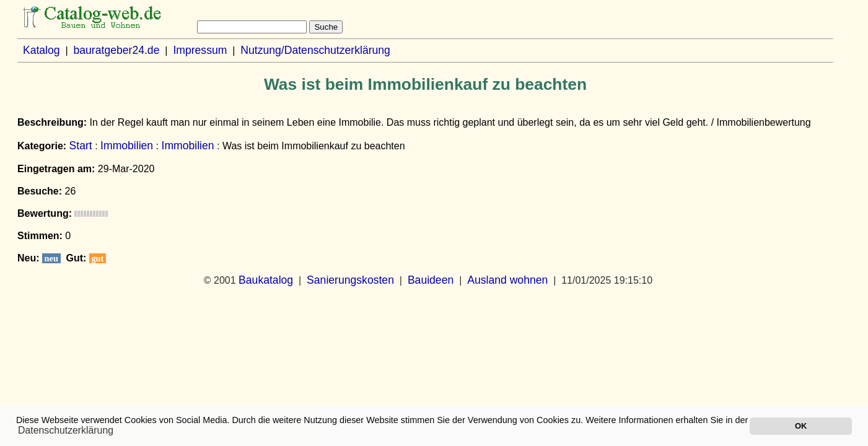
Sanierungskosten (350, 280)
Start (81, 146)
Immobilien (127, 146)
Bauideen (431, 280)
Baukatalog (266, 280)
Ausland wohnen (507, 280)
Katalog (42, 50)
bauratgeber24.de (117, 50)
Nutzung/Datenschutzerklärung (315, 50)
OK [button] (801, 426)
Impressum (200, 50)
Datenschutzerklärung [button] (66, 430)
